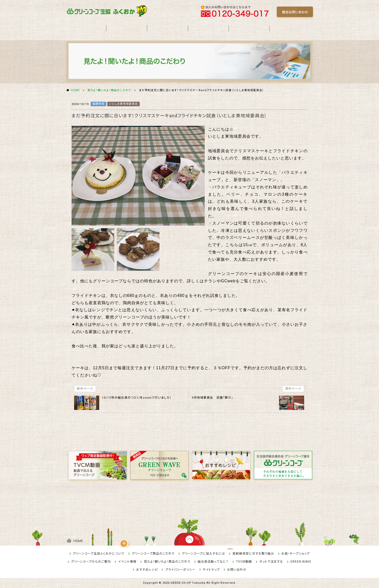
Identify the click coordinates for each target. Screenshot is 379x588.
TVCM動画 (244, 562)
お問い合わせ (237, 570)
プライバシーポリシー (180, 570)
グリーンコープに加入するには (203, 554)
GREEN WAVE (301, 562)
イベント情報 (127, 562)
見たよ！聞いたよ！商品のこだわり (109, 90)
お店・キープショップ (295, 554)
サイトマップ (211, 570)
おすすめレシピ (147, 570)
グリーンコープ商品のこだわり (153, 554)
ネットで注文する (271, 562)
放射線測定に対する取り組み (253, 554)
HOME (75, 90)
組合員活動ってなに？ (213, 562)
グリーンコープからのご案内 (91, 562)
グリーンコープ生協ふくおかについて (99, 554)
